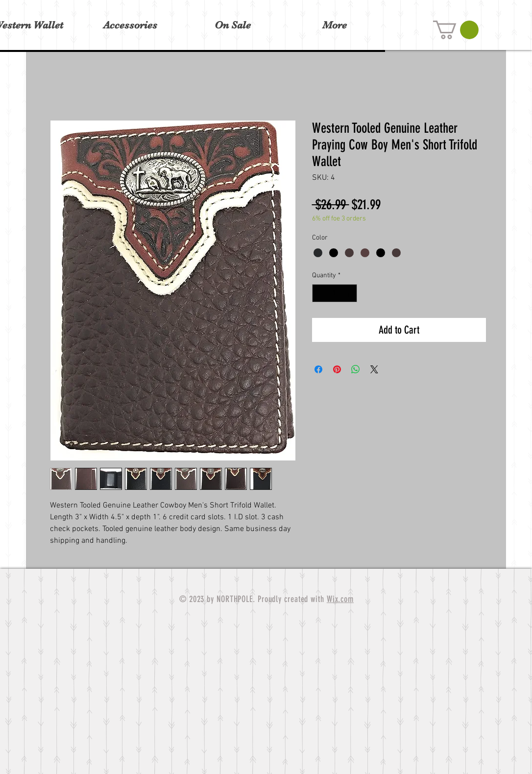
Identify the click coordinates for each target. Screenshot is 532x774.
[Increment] (350, 293)
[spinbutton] (335, 293)
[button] (456, 30)
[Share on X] (374, 369)
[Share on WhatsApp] (356, 369)
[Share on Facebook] (318, 369)
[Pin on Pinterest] (337, 369)
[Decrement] (320, 293)
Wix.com (340, 599)
